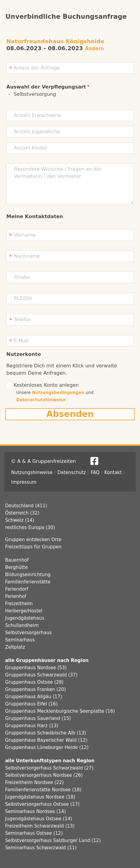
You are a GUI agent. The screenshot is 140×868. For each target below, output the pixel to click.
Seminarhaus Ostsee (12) (34, 833)
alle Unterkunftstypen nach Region (50, 761)
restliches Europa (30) (30, 528)
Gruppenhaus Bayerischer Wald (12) (46, 740)
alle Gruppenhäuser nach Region (47, 660)
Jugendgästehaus (25, 618)
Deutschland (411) (26, 506)
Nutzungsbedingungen (58, 392)
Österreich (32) (22, 513)
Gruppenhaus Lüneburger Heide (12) (47, 747)
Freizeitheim (19, 604)
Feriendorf (17, 589)
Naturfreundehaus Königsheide (55, 41)
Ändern (94, 49)
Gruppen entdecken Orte (33, 540)
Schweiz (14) (20, 520)
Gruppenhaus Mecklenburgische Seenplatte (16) (60, 711)
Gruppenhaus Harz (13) (32, 726)
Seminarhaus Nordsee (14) (36, 812)
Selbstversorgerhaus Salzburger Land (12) (53, 841)
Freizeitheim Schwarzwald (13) (40, 826)
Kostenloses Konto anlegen (46, 385)
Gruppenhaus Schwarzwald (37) (41, 675)
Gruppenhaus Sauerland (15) (38, 718)
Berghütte (16, 567)
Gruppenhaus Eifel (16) (31, 704)
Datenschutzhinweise (41, 400)
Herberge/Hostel (24, 611)
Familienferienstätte (28, 582)
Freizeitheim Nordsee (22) (34, 782)
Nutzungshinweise (32, 473)
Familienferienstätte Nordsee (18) (43, 790)
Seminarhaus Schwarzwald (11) (41, 848)
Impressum (24, 482)
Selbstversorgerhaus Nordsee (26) (44, 775)
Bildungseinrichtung (28, 575)
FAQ (95, 473)
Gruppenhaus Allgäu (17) (34, 697)
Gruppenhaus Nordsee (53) (36, 668)
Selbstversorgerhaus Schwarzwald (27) (49, 768)
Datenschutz (72, 473)
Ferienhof (16, 596)
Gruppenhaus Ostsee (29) (34, 682)
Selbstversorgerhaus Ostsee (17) (42, 804)
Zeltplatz (15, 647)
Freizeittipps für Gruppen (33, 547)
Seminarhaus (20, 640)
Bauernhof (17, 560)
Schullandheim (22, 625)
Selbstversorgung (35, 94)
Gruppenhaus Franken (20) (36, 689)
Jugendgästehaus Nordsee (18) (40, 797)
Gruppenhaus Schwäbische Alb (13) (46, 733)
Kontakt (113, 473)
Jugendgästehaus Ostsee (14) (39, 819)
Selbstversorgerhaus (28, 633)
